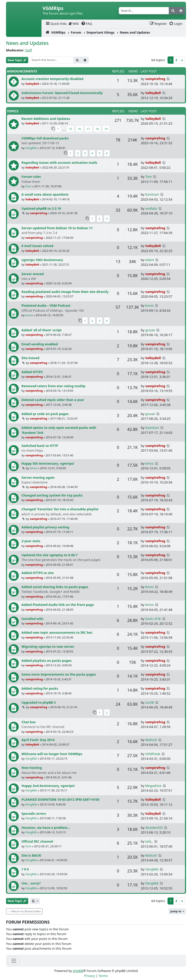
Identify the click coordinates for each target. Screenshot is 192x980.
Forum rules (31, 177)
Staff (28, 50)
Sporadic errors (34, 813)
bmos (29, 315)
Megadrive (153, 786)
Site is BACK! (31, 855)
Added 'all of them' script (42, 330)
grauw (150, 330)
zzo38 (150, 702)
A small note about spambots (45, 194)
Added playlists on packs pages (46, 661)
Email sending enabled (40, 344)
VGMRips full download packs (45, 138)
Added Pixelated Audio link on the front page (58, 605)
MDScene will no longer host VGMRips (52, 754)
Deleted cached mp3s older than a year (53, 400)
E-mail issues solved (37, 246)
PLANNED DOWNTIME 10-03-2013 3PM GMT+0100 (60, 799)
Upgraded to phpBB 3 (39, 702)
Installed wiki (32, 619)
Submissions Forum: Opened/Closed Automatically (62, 93)
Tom (28, 186)
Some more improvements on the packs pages (59, 674)
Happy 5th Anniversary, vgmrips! (48, 463)
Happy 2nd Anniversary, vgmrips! (48, 786)
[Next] (182, 60)
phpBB (78, 971)
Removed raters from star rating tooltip (53, 386)
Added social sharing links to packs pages (55, 587)
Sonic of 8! (153, 619)
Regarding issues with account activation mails (59, 162)
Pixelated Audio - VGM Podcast (46, 305)
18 (97, 129)
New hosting (32, 768)
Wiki (74, 24)
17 (88, 129)
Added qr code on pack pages (45, 414)
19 (106, 129)
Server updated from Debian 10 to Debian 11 (57, 228)
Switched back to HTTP (40, 446)
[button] (35, 901)
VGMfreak (153, 754)
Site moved (30, 358)
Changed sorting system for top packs (52, 495)
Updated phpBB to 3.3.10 (41, 208)
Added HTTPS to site (38, 573)
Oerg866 (31, 148)
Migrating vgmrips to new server (48, 646)
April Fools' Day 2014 (38, 740)
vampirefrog (155, 79)
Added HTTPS (32, 372)
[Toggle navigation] (14, 961)
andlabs (151, 208)
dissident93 (154, 828)
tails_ (149, 841)
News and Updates (27, 43)
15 (70, 129)
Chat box (29, 722)
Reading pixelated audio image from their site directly (65, 292)
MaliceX (151, 740)
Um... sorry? (31, 883)
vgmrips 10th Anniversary (42, 260)
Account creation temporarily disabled (52, 79)
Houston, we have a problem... (46, 828)
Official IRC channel (37, 841)
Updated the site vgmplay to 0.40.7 (49, 555)
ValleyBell (32, 84)
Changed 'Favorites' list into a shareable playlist (60, 509)
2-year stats (31, 541)
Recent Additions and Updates (46, 119)
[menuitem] (56, 24)
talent (150, 260)
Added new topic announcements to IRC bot (57, 632)
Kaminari (152, 194)
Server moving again (38, 477)
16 (79, 129)
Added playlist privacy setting (45, 527)
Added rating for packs (40, 688)
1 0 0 (25, 869)
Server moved (33, 274)
